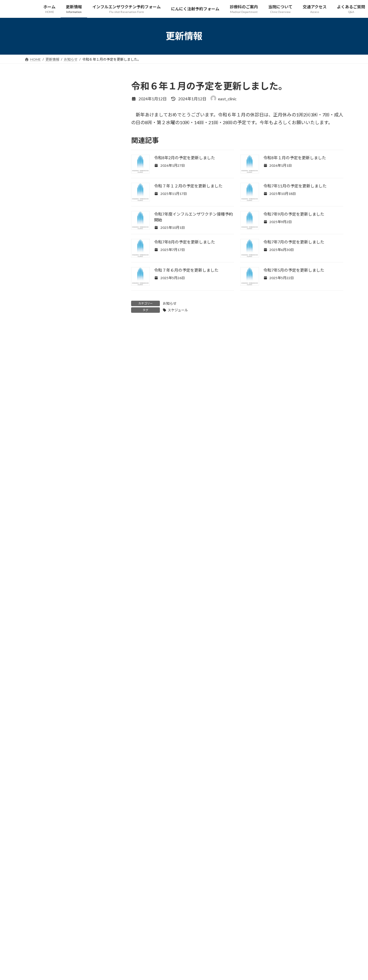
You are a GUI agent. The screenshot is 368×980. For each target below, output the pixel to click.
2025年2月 (38, 457)
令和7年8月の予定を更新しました (185, 242)
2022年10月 (39, 737)
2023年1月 (38, 702)
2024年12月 (39, 480)
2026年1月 (38, 364)
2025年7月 (38, 410)
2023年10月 (39, 608)
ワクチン (98, 248)
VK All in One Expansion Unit (221, 970)
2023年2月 (38, 690)
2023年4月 (38, 679)
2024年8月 (38, 515)
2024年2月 (38, 573)
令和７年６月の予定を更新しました (186, 270)
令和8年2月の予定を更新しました (185, 158)
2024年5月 (38, 539)
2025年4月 (38, 445)
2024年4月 (38, 550)
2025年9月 (38, 399)
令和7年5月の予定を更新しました (294, 270)
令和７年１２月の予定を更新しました (188, 186)
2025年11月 (39, 375)
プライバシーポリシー (79, 848)
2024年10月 (39, 492)
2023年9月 (38, 620)
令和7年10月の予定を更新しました (61, 284)
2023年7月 (38, 644)
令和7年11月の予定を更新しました (295, 186)
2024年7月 (38, 527)
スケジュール (178, 310)
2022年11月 (39, 725)
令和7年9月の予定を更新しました (294, 214)
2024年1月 (38, 585)
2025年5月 (38, 433)
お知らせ (170, 303)
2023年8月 (38, 632)
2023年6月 (38, 655)
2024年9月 (38, 504)
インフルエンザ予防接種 (70, 150)
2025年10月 (39, 387)
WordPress (153, 970)
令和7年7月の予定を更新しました (294, 242)
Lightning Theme (183, 970)
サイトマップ (40, 848)
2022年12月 (39, 714)
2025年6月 (38, 422)
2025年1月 (38, 468)
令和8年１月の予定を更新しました (295, 158)
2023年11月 (39, 597)
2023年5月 (38, 667)
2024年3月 (38, 562)
